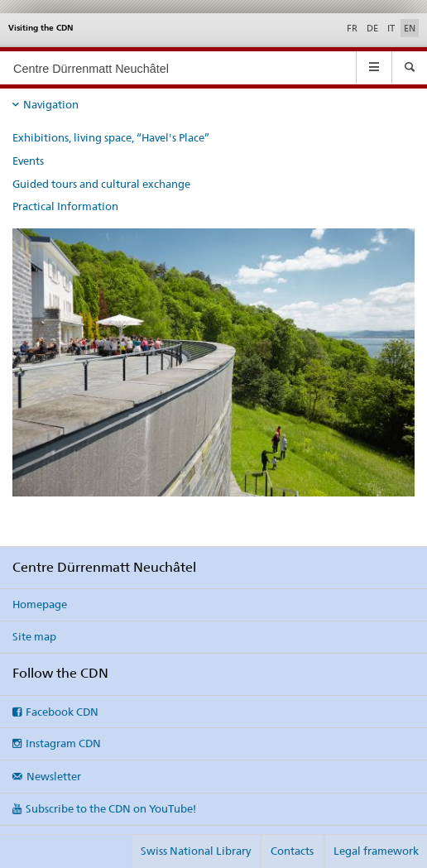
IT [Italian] (391, 28)
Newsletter (54, 776)
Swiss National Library (196, 851)
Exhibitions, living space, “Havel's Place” (111, 137)
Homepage (40, 604)
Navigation (51, 104)
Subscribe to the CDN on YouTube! (111, 808)
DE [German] (372, 28)
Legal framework (376, 851)
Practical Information (65, 206)
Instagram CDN (63, 743)
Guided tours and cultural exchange (101, 184)
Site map (34, 636)
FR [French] (352, 28)
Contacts (292, 851)
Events (28, 161)
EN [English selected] (410, 28)
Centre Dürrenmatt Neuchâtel (91, 69)
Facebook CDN (62, 712)
